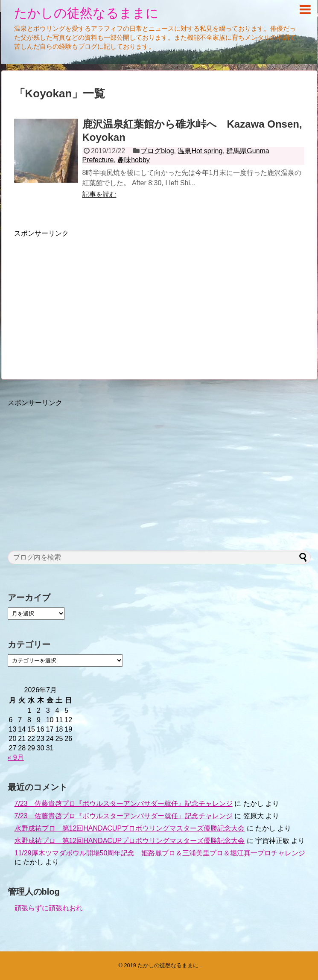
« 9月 (16, 757)
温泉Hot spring (200, 151)
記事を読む (99, 194)
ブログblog (157, 151)
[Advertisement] (86, 298)
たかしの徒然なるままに (86, 13)
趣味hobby (134, 160)
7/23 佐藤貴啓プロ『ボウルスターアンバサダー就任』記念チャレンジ (124, 804)
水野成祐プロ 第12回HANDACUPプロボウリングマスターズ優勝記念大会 (130, 828)
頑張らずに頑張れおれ (49, 908)
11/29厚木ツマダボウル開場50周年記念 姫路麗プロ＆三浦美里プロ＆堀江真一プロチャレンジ (160, 853)
